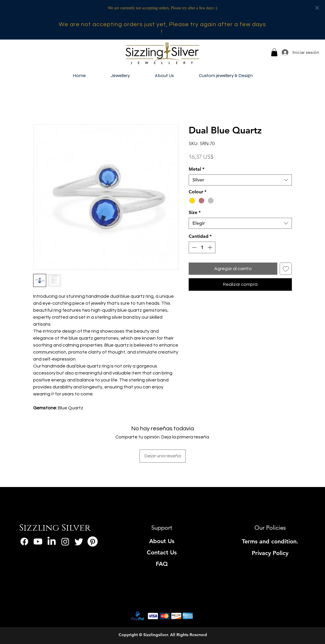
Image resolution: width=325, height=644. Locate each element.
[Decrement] (194, 247)
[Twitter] (79, 542)
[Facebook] (24, 542)
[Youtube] (38, 542)
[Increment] (210, 247)
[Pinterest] (93, 542)
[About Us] (162, 541)
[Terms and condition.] (270, 541)
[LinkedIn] (52, 542)
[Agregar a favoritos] (286, 269)
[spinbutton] (202, 247)
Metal (197, 169)
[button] (274, 52)
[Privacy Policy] (270, 553)
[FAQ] (162, 564)
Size (195, 212)
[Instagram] (65, 542)
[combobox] (240, 180)
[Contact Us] (162, 552)
